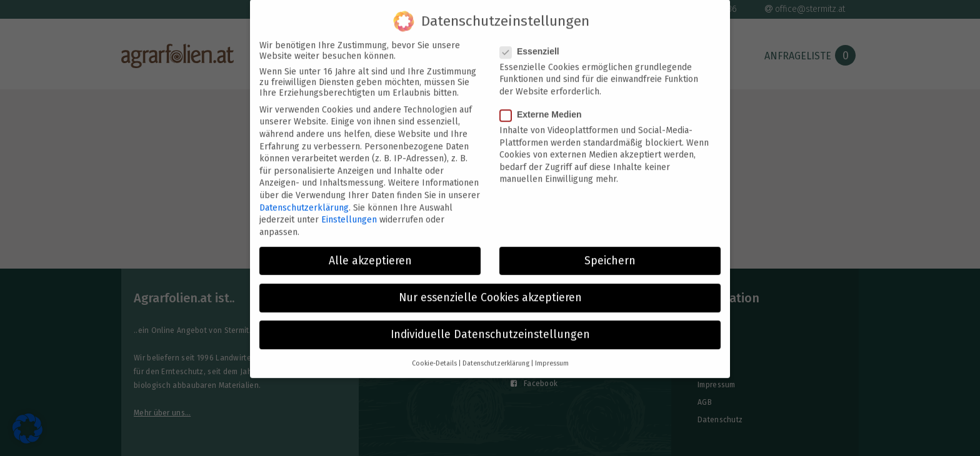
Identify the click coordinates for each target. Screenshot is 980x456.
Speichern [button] (610, 250)
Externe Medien (544, 104)
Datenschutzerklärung (304, 197)
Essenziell (533, 41)
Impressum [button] (552, 353)
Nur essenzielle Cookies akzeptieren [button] (490, 287)
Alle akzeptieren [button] (370, 250)
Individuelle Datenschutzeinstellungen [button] (490, 324)
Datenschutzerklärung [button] (496, 353)
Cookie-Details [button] (434, 353)
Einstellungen (349, 210)
